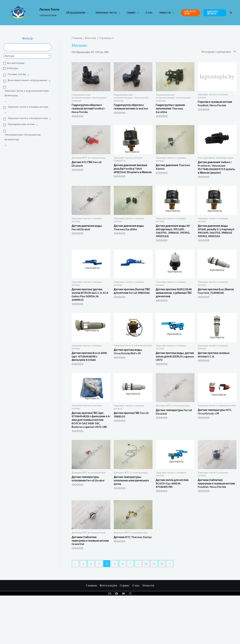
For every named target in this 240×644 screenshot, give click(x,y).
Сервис (131, 13)
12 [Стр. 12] (162, 564)
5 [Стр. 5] (115, 564)
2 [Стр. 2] (91, 564)
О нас (149, 13)
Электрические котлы (21, 124)
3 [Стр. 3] (99, 564)
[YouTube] (123, 594)
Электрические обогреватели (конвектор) (23, 137)
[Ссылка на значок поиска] (231, 13)
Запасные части (106, 13)
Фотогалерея (108, 585)
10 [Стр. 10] (146, 564)
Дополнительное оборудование (27, 80)
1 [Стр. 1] (83, 564)
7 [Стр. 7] (130, 564)
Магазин (91, 38)
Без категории (16, 63)
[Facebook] (117, 594)
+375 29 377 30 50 (48, 15)
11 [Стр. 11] (154, 564)
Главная (77, 38)
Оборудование (76, 13)
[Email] (110, 594)
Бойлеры (13, 68)
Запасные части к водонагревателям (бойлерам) (27, 93)
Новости (165, 13)
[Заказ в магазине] (218, 52)
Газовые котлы (17, 74)
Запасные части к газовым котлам (28, 107)
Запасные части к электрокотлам (28, 118)
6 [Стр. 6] (123, 564)
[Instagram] (130, 594)
